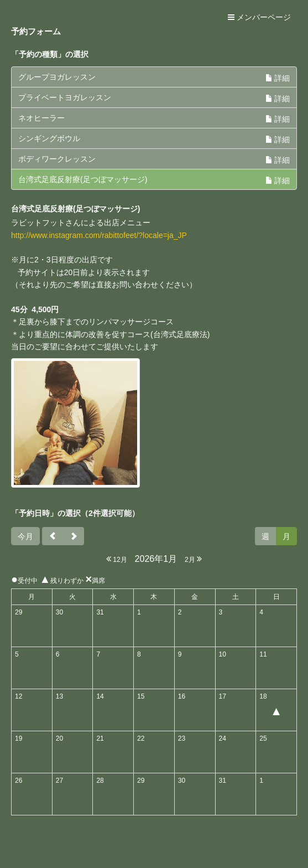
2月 (193, 559)
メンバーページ (259, 17)
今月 (25, 536)
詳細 (278, 78)
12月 (117, 559)
